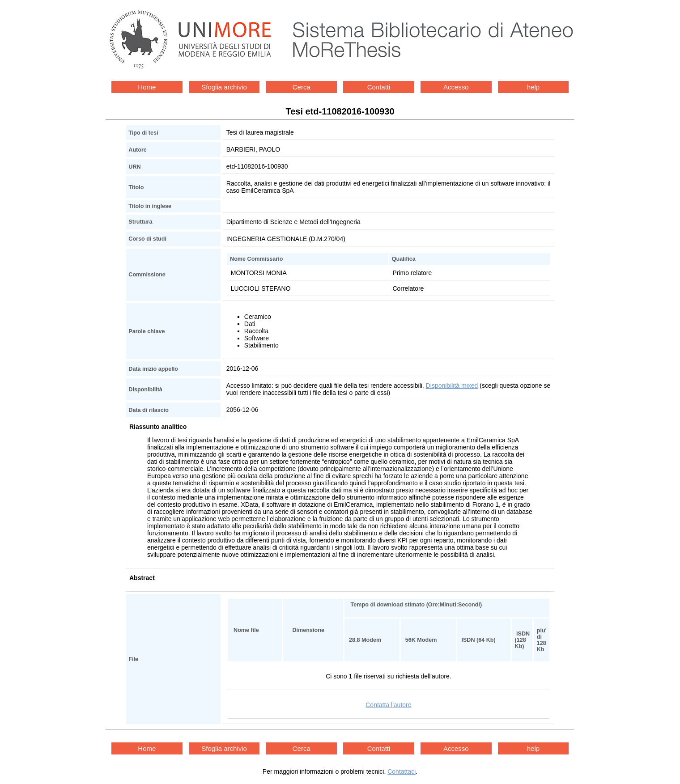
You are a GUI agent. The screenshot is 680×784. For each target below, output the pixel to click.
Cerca (302, 87)
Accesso (456, 87)
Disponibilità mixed (452, 386)
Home (147, 87)
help (533, 87)
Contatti (379, 87)
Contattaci (402, 771)
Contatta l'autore (388, 705)
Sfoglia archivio (224, 87)
